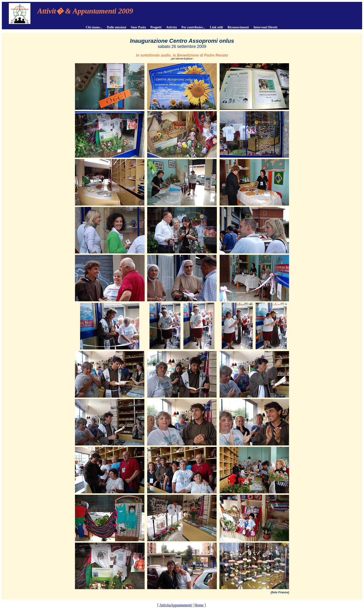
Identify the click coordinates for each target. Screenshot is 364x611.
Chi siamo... (94, 27)
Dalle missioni (117, 27)
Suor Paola (138, 27)
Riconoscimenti (238, 27)
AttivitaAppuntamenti (175, 605)
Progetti (156, 27)
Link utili (216, 27)
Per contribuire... (193, 27)
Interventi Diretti (265, 27)
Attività (172, 27)
